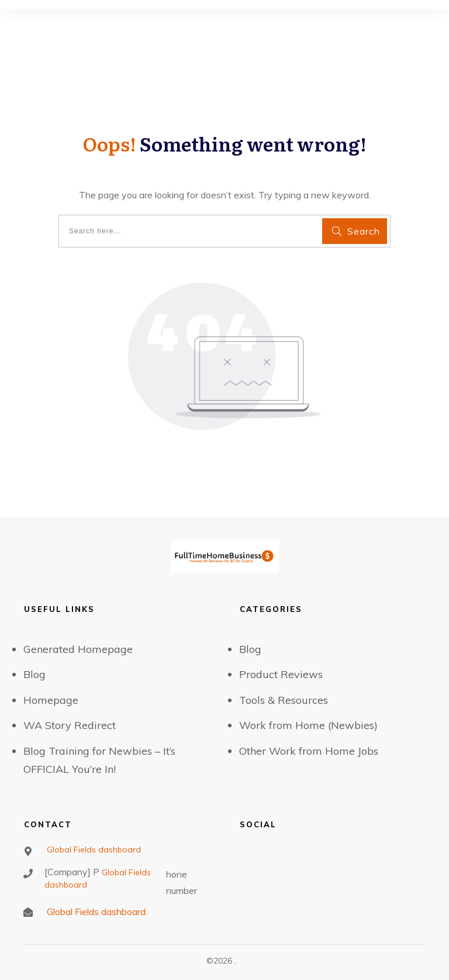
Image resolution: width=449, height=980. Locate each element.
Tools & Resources (284, 700)
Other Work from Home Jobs (309, 751)
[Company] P (72, 872)
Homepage (51, 700)
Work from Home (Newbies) (308, 725)
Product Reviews (281, 674)
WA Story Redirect (70, 725)
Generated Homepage (78, 649)
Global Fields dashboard (93, 850)
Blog (34, 674)
